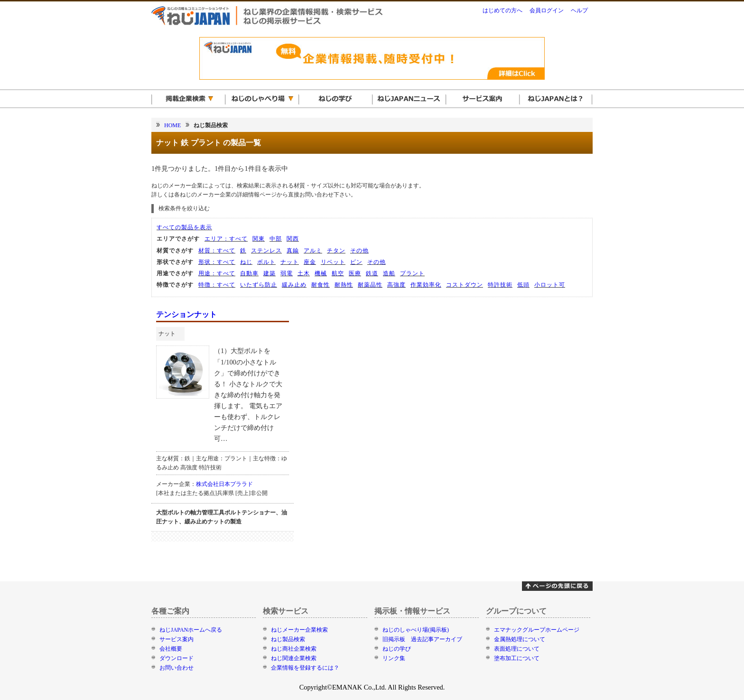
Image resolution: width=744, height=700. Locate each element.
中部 (276, 239)
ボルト (266, 262)
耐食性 (321, 285)
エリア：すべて (226, 239)
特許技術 (500, 285)
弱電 (287, 273)
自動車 (249, 273)
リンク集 (394, 658)
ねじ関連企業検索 (294, 658)
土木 (304, 273)
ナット (290, 262)
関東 (259, 239)
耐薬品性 (370, 285)
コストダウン (465, 285)
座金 (310, 262)
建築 (270, 273)
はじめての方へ (502, 10)
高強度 (396, 285)
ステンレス (266, 251)
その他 (359, 251)
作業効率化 (426, 285)
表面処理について (517, 649)
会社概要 (171, 649)
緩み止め (294, 285)
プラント (412, 273)
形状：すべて (217, 262)
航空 (338, 273)
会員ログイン (547, 10)
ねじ (246, 262)
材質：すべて (217, 251)
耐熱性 (344, 285)
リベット (333, 262)
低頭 (523, 285)
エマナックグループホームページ (537, 630)
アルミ (313, 251)
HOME (172, 125)
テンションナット (186, 314)
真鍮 (293, 251)
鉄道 (372, 273)
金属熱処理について (520, 639)
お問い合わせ (177, 668)
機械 (321, 273)
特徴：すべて (217, 285)
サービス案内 (177, 639)
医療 (355, 273)
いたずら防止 (259, 285)
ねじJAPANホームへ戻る (191, 630)
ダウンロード (177, 658)
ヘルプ (579, 10)
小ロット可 (550, 285)
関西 (293, 239)
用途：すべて (217, 273)
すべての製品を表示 (184, 227)
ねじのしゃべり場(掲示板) (416, 630)
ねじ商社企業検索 (294, 649)
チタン (336, 251)
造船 (389, 273)
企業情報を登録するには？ (305, 668)
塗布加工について (517, 658)
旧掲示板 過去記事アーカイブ (422, 639)
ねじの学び (397, 649)
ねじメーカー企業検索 (299, 630)
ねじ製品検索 (288, 639)
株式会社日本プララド (224, 484)
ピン (356, 262)
